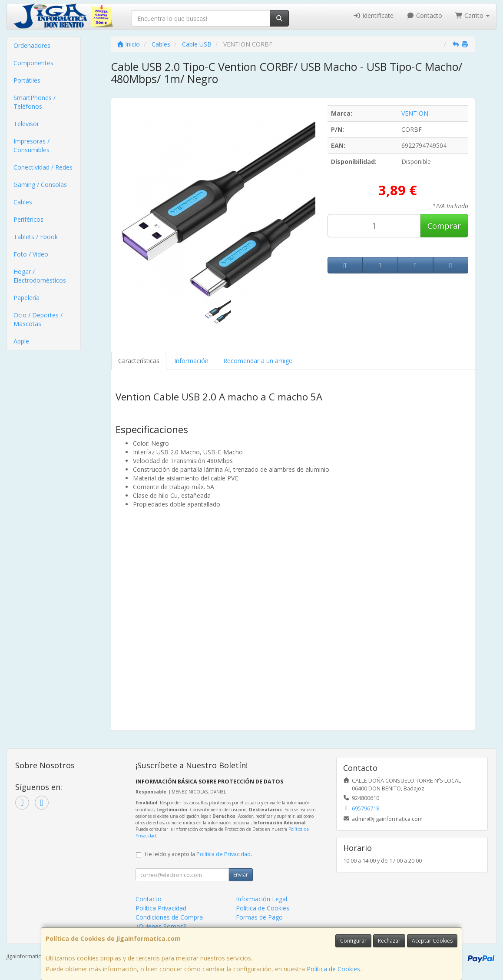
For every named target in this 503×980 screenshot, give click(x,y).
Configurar (353, 941)
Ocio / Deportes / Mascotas (38, 319)
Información (191, 361)
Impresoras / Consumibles (31, 145)
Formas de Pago (259, 917)
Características (139, 361)
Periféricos (28, 219)
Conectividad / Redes (43, 167)
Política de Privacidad (223, 854)
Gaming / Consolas (40, 185)
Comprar (444, 226)
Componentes (33, 63)
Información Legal (261, 899)
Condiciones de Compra (169, 917)
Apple (21, 341)
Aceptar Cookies (432, 941)
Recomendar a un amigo (258, 361)
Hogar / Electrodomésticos (40, 276)
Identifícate (374, 15)
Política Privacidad (161, 908)
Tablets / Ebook (36, 237)
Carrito (473, 15)
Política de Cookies (333, 969)
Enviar (241, 875)
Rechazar (389, 941)
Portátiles (27, 80)
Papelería (26, 298)
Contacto (424, 15)
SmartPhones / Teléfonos (35, 102)
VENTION (415, 113)
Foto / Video (31, 254)
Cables (23, 202)
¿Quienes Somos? (161, 926)
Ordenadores (32, 45)
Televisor (26, 124)
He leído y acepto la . (198, 854)
